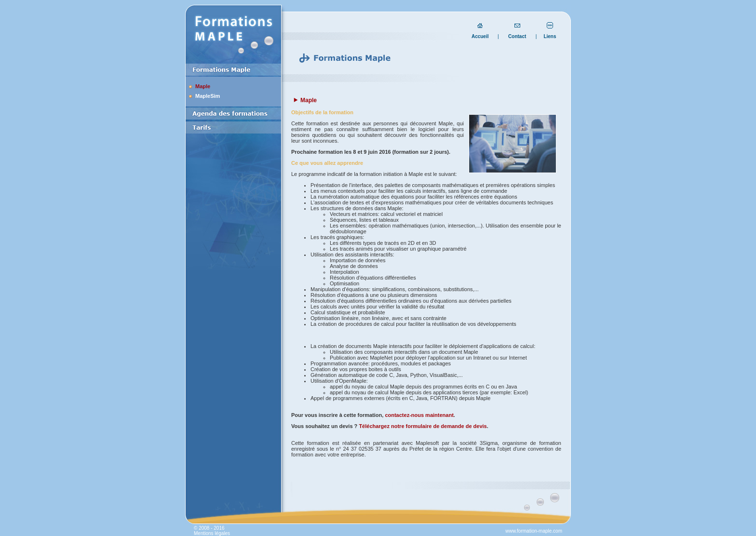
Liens (550, 36)
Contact (517, 36)
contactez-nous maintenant (419, 415)
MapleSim (208, 96)
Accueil (480, 36)
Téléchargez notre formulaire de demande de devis (423, 426)
